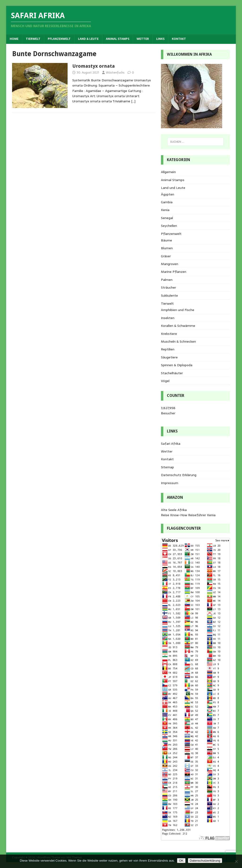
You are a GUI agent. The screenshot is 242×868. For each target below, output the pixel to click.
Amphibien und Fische (178, 310)
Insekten (168, 318)
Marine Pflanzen (174, 272)
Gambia (167, 202)
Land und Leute (173, 188)
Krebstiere (169, 334)
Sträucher (169, 287)
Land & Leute (88, 39)
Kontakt (179, 39)
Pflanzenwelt (59, 39)
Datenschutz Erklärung (179, 475)
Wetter (143, 39)
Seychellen (169, 226)
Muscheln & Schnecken (178, 341)
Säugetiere (169, 357)
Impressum (170, 483)
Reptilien (168, 349)
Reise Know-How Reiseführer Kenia (188, 515)
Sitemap (167, 467)
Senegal (167, 218)
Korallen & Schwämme (178, 326)
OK (181, 861)
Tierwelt (33, 39)
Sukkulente (169, 295)
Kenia (165, 210)
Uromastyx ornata (94, 66)
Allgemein (168, 172)
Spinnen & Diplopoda (177, 365)
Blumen (167, 248)
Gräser (166, 256)
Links (160, 39)
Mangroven (170, 264)
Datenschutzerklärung (205, 861)
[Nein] (236, 861)
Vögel (165, 381)
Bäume (166, 240)
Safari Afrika (171, 444)
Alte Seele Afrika (174, 510)
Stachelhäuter (172, 373)
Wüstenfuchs (115, 73)
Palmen (167, 280)
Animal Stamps (118, 39)
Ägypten (168, 194)
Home (14, 39)
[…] (133, 101)
